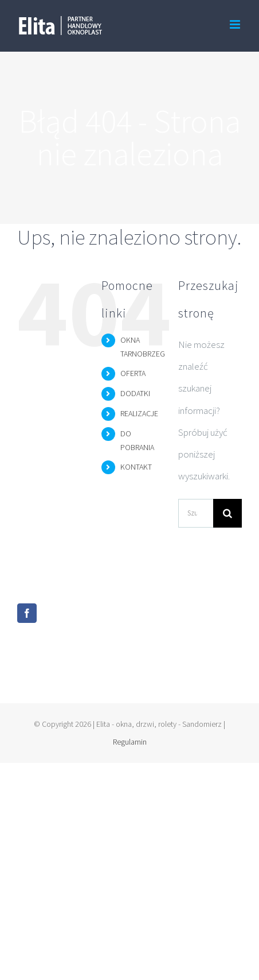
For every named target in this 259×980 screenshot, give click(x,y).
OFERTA (133, 373)
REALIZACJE (139, 413)
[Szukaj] (227, 513)
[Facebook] (27, 613)
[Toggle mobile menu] (236, 24)
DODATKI (135, 393)
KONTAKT (136, 467)
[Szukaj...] (196, 513)
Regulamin (130, 742)
